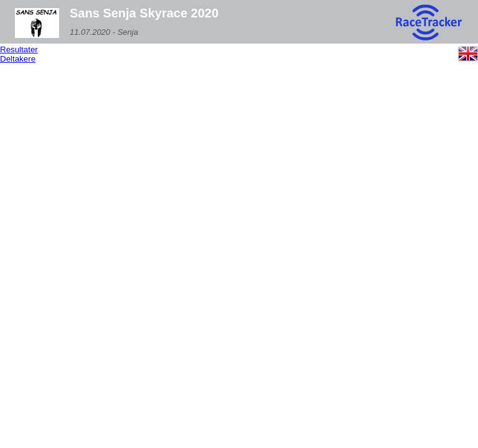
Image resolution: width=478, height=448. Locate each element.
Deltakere (18, 59)
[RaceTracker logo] (428, 23)
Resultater (19, 49)
